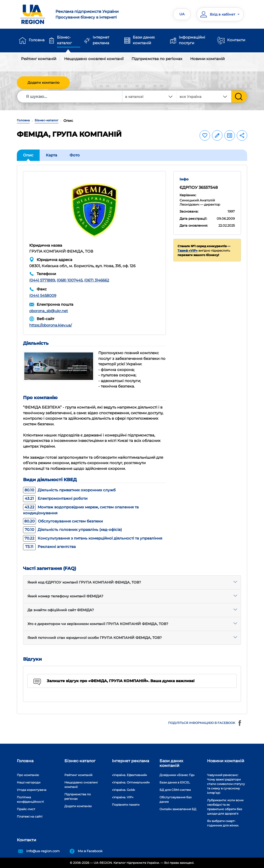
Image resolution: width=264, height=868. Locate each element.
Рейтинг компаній (39, 59)
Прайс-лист (26, 809)
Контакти (236, 40)
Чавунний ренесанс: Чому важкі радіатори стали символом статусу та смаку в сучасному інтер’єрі (226, 784)
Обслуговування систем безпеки (63, 521)
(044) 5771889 (42, 280)
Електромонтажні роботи (55, 498)
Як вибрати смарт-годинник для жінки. (223, 823)
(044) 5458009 (43, 295)
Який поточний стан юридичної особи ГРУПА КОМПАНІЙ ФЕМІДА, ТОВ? (95, 638)
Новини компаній (207, 59)
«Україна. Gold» (124, 790)
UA (182, 14)
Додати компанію (43, 83)
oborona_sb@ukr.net (49, 311)
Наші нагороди (29, 782)
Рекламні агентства (49, 547)
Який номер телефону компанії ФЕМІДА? (65, 596)
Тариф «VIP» (188, 250)
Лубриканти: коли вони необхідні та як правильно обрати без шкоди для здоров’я (225, 807)
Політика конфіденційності (30, 799)
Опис (28, 155)
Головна (37, 40)
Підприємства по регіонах (157, 59)
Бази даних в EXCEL (175, 782)
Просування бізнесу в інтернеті (92, 14)
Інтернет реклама (101, 40)
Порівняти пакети (126, 805)
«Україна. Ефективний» (130, 775)
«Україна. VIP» (123, 797)
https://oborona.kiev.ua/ (51, 325)
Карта (52, 155)
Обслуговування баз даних (175, 799)
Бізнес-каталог (64, 40)
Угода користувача (32, 790)
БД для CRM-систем (175, 790)
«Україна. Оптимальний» (131, 782)
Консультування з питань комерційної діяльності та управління (93, 538)
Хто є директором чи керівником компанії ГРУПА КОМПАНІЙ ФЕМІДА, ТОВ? (98, 624)
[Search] (70, 97)
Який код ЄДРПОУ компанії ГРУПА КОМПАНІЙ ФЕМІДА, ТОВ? (84, 582)
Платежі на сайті (30, 816)
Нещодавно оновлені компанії (94, 59)
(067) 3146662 (97, 280)
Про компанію (28, 775)
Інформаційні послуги (192, 40)
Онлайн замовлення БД (178, 809)
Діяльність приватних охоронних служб (69, 490)
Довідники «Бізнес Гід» (177, 775)
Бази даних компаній (144, 40)
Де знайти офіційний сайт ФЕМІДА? (61, 610)
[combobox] (204, 97)
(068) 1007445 (70, 280)
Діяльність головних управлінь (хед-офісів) (72, 530)
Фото (75, 155)
